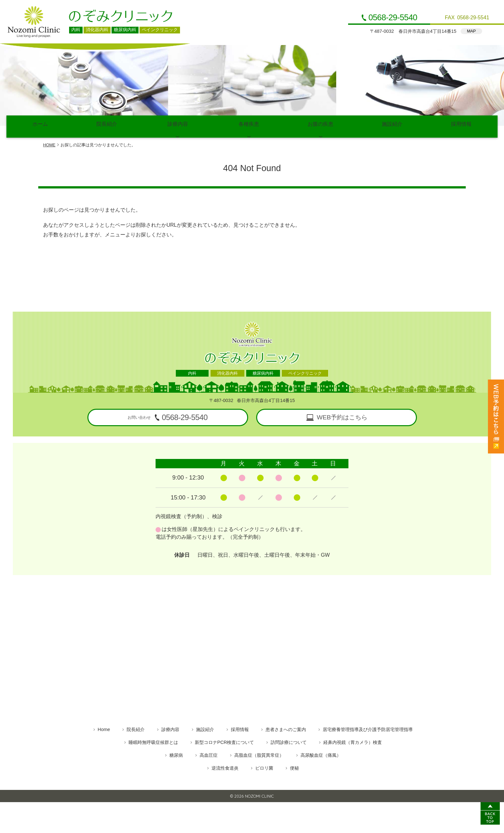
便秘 (294, 767)
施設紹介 (392, 126)
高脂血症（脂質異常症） (259, 754)
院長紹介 (107, 126)
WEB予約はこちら (342, 416)
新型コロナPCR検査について (224, 741)
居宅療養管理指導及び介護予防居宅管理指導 (368, 728)
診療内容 (178, 126)
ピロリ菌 (264, 767)
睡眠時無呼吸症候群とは (153, 741)
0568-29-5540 (393, 18)
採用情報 (461, 126)
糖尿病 (176, 754)
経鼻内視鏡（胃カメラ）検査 (353, 741)
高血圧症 (209, 754)
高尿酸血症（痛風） (321, 754)
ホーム (40, 126)
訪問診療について (289, 741)
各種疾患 (249, 126)
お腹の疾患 (321, 126)
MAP (472, 31)
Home (104, 728)
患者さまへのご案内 (286, 728)
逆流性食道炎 (225, 767)
